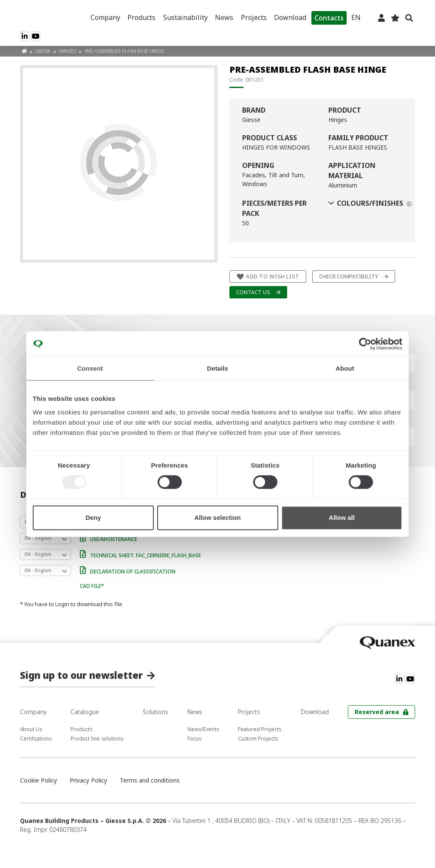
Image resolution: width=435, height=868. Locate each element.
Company (105, 17)
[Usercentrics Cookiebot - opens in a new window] (365, 344)
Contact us (253, 292)
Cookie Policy (38, 780)
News (224, 17)
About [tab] (345, 368)
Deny (93, 518)
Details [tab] (217, 368)
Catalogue (85, 712)
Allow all (342, 518)
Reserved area (377, 712)
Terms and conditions (150, 780)
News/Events (203, 729)
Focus (194, 739)
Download (290, 17)
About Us (31, 729)
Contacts (329, 18)
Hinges (68, 51)
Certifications (36, 739)
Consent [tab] (90, 368)
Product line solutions (97, 739)
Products (141, 17)
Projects (254, 17)
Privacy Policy (88, 780)
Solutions (155, 712)
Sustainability (185, 17)
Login (62, 604)
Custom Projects (258, 739)
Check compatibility (349, 277)
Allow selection (217, 518)
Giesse (44, 51)
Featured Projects (260, 729)
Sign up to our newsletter (81, 675)
